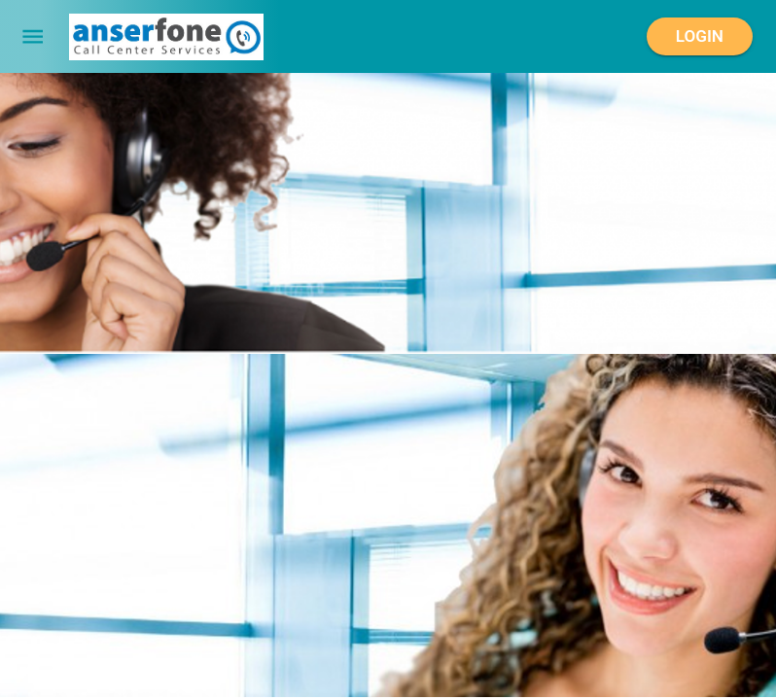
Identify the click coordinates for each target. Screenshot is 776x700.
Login (700, 37)
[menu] (33, 36)
